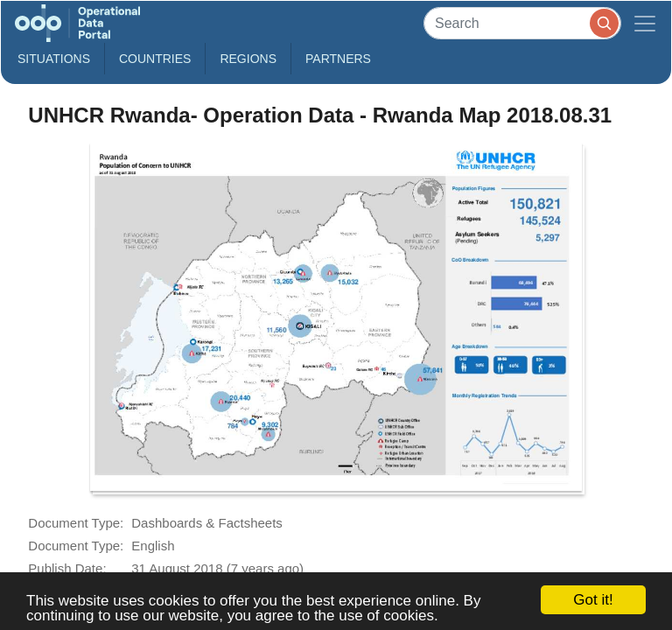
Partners (338, 59)
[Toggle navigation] (645, 23)
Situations (54, 59)
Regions (248, 59)
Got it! (593, 600)
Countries (155, 59)
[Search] (522, 23)
